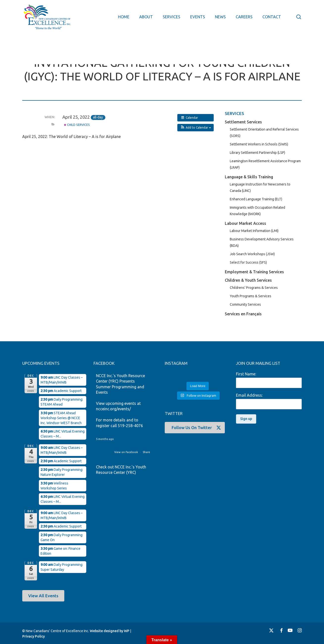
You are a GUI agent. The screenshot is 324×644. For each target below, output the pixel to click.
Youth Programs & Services (251, 296)
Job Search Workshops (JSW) (252, 254)
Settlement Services (243, 122)
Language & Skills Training (249, 177)
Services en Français (243, 314)
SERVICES (234, 113)
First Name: (246, 374)
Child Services (77, 125)
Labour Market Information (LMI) (254, 231)
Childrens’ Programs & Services (254, 288)
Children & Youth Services (248, 280)
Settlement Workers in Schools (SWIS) (259, 144)
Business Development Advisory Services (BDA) (262, 242)
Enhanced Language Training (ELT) (256, 199)
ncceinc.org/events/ (113, 409)
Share (146, 452)
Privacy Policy (34, 636)
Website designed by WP (110, 631)
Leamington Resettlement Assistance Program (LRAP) (265, 164)
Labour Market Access (245, 223)
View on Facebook (127, 452)
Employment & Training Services (254, 272)
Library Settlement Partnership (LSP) (257, 153)
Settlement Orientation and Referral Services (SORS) (264, 133)
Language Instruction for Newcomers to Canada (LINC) (260, 187)
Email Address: (249, 395)
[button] (196, 128)
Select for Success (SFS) (248, 262)
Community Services (245, 304)
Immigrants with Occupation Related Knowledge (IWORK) (257, 211)
